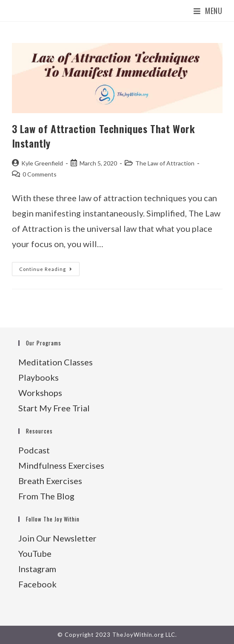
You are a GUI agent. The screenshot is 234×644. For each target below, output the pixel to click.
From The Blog (46, 496)
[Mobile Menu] (208, 11)
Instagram (37, 569)
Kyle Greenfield (42, 163)
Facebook (37, 584)
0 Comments (40, 174)
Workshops (40, 393)
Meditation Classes (56, 362)
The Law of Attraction (165, 163)
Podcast (34, 450)
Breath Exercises (50, 481)
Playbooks (39, 377)
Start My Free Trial (54, 408)
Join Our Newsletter (57, 538)
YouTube (35, 553)
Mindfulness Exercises (61, 465)
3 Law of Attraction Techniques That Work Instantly (104, 136)
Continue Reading (49, 271)
